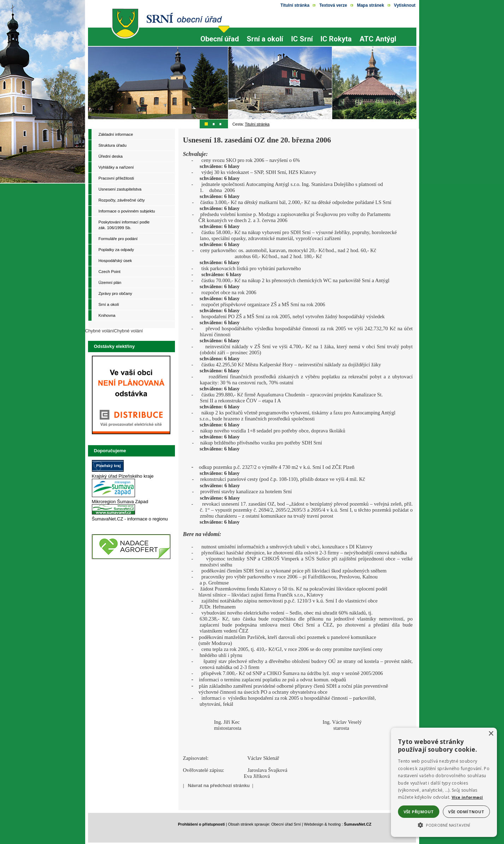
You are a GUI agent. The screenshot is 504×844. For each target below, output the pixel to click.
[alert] (444, 782)
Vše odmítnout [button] (466, 812)
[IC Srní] (302, 45)
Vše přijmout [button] (419, 812)
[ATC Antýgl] (378, 35)
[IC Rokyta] (336, 35)
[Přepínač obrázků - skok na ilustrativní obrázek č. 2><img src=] (214, 124)
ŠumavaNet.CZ (358, 824)
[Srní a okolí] (265, 45)
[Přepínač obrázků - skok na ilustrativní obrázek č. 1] (207, 124)
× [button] (491, 734)
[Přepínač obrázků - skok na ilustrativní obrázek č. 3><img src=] (221, 124)
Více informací (467, 797)
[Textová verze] (333, 5)
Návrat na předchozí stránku (219, 785)
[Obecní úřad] (220, 45)
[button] (444, 825)
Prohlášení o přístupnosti (202, 824)
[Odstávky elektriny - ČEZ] (131, 434)
